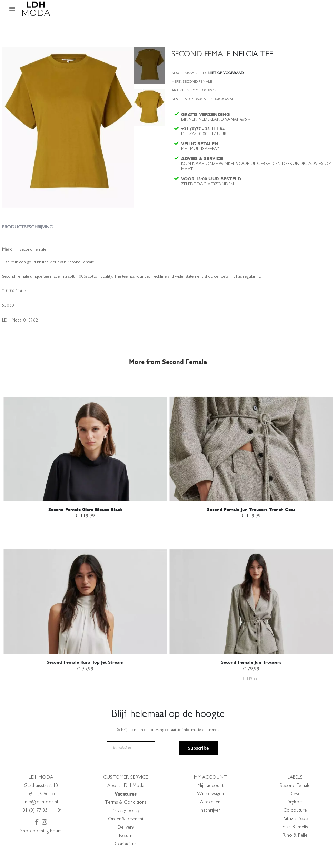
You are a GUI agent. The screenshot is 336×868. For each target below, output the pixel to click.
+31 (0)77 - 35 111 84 (204, 133)
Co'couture (295, 825)
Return (126, 850)
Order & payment (126, 833)
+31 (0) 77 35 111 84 (41, 825)
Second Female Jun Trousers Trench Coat (251, 522)
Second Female (295, 800)
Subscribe (198, 762)
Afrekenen (210, 816)
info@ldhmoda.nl (41, 816)
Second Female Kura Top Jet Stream (85, 675)
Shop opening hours (41, 845)
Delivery (126, 841)
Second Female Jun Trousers (251, 675)
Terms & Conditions (126, 817)
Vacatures (126, 808)
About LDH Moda (126, 800)
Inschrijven (210, 825)
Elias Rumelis (295, 841)
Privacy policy (126, 825)
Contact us (126, 858)
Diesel (295, 808)
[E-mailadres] (131, 762)
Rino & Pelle (295, 849)
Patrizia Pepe (295, 833)
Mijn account (210, 800)
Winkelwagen (210, 808)
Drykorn (295, 816)
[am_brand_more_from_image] (85, 451)
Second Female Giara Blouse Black (85, 522)
